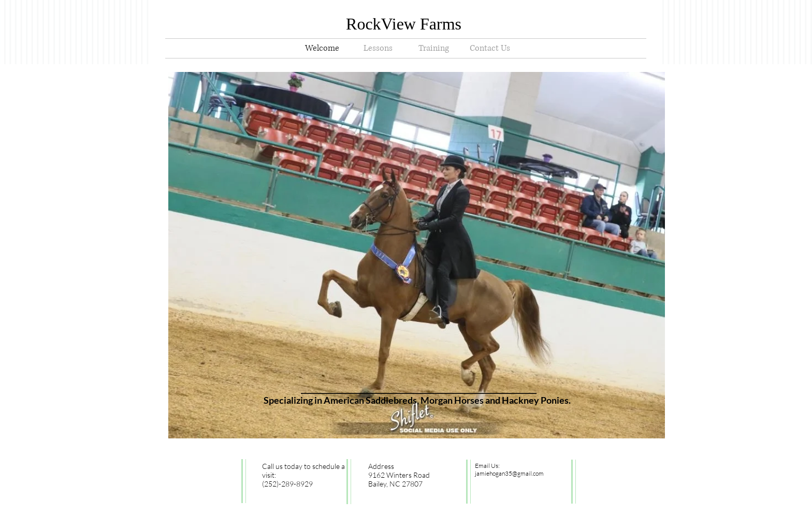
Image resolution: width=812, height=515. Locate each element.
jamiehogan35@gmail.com (509, 473)
